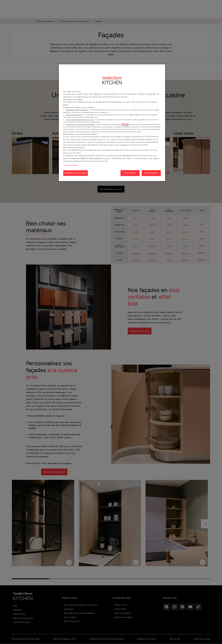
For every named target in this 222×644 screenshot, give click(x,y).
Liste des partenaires (71, 165)
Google (125, 124)
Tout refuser (130, 173)
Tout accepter (151, 173)
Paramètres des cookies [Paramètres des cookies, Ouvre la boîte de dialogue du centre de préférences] (76, 173)
